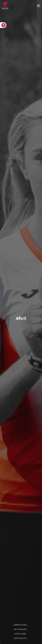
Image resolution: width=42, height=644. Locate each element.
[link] (3, 25)
